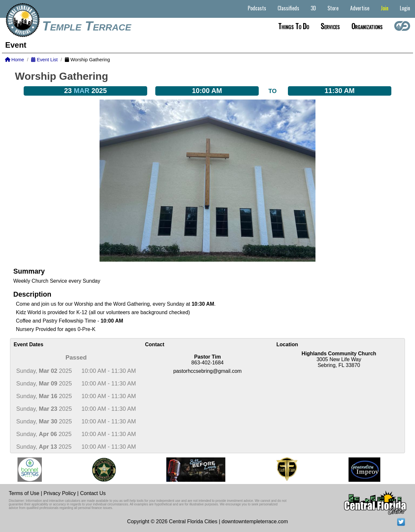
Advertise (360, 8)
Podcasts (257, 8)
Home (14, 60)
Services (330, 26)
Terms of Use (24, 493)
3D (313, 8)
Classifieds (288, 8)
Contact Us (93, 493)
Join (385, 8)
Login (405, 8)
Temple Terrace (87, 26)
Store (333, 8)
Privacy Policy (60, 493)
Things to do (294, 26)
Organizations (367, 26)
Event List (44, 60)
